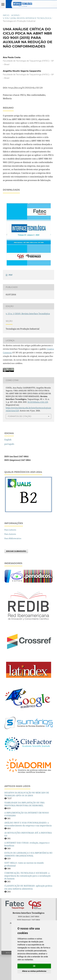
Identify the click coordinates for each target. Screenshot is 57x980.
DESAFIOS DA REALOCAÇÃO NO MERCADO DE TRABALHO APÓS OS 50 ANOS (27, 820)
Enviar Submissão (16, 577)
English (8, 465)
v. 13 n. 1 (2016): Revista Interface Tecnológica (27, 18)
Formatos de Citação (20, 442)
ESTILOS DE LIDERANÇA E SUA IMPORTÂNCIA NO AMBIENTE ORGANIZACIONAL (28, 880)
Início (6, 15)
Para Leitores (10, 555)
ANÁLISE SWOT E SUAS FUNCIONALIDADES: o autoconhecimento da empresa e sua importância (28, 850)
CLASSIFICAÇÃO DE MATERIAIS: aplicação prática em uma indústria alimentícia (28, 913)
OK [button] (34, 966)
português (9, 469)
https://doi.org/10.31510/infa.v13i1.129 (25, 88)
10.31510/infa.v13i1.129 (38, 427)
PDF (11, 300)
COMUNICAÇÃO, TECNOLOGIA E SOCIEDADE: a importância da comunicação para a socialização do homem (27, 901)
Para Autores (10, 559)
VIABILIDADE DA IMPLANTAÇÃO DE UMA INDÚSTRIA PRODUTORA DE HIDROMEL (24, 829)
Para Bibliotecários (13, 564)
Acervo (15, 15)
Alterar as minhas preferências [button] (34, 971)
